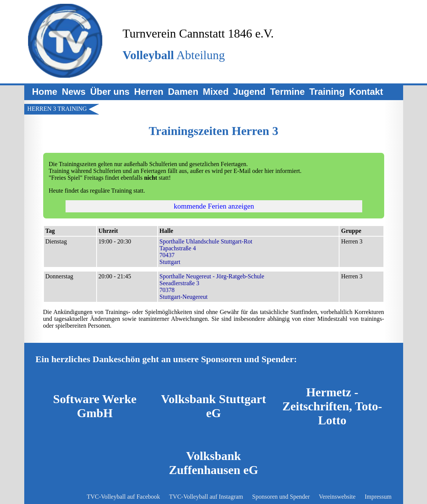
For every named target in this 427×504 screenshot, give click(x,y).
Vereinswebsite (337, 497)
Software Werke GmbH (95, 406)
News (74, 92)
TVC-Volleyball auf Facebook (123, 497)
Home (45, 92)
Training (327, 92)
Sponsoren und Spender (281, 497)
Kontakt (366, 92)
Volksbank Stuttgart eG (213, 406)
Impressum (378, 497)
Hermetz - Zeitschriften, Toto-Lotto (332, 406)
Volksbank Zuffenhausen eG (214, 463)
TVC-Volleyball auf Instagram (206, 497)
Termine (288, 92)
